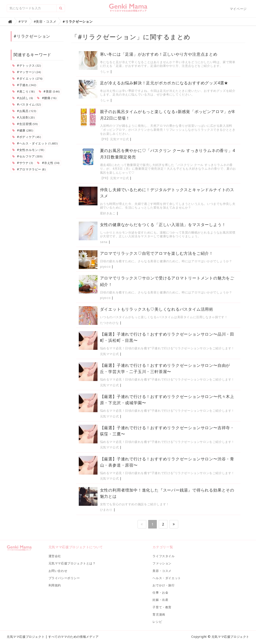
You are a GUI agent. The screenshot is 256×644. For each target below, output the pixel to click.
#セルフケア (27, 156)
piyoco (105, 267)
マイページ (238, 9)
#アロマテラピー (29, 169)
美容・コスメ (162, 571)
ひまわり (106, 510)
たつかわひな (109, 323)
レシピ (157, 622)
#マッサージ (26, 72)
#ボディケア (26, 137)
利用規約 (55, 585)
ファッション (162, 563)
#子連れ (24, 85)
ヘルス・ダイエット (167, 578)
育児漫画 (159, 614)
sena (104, 242)
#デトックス (26, 65)
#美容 (49, 91)
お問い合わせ (58, 571)
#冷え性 (48, 163)
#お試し (23, 98)
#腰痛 (47, 98)
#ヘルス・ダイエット (35, 143)
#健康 (23, 130)
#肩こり (23, 91)
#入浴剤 (23, 117)
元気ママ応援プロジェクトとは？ (72, 563)
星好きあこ (108, 213)
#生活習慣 (25, 124)
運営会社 (55, 556)
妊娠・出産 (160, 600)
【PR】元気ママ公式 (114, 139)
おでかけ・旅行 (163, 585)
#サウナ (23, 163)
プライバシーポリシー (64, 578)
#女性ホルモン (28, 150)
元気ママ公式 (109, 354)
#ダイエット (27, 78)
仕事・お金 (160, 592)
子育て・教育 (162, 607)
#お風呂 (24, 111)
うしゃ (105, 71)
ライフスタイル (163, 556)
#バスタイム (26, 104)
